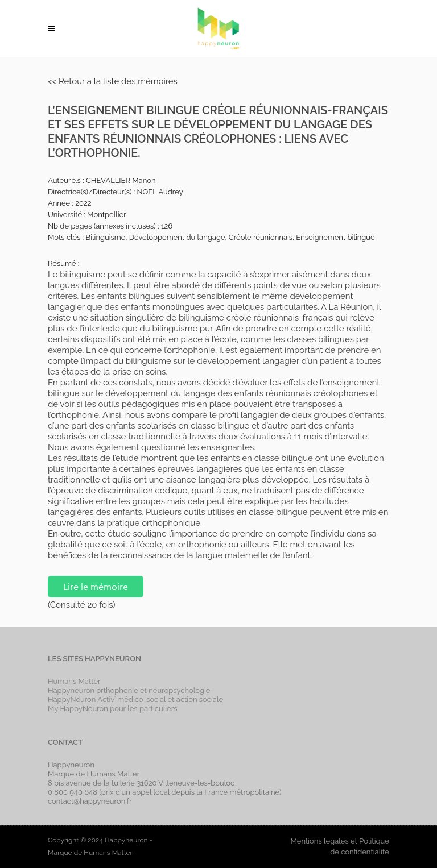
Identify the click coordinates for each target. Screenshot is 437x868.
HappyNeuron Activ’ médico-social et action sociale (135, 699)
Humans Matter (74, 681)
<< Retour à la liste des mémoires (113, 81)
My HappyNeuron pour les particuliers (113, 709)
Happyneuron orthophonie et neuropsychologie (129, 690)
